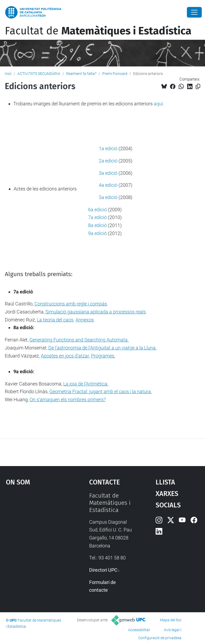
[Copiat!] (198, 87)
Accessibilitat (139, 630)
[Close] (194, 12)
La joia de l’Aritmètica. (86, 384)
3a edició (108, 173)
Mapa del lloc (171, 620)
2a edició (108, 161)
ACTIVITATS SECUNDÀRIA (39, 74)
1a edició (108, 148)
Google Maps (36, 532)
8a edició (97, 225)
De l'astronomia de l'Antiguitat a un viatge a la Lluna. (102, 348)
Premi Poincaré (115, 74)
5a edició (108, 197)
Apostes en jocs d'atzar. (65, 356)
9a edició (98, 233)
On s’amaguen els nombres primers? (68, 399)
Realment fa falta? (81, 74)
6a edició (97, 210)
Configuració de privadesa (160, 638)
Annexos (85, 320)
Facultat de (98, 31)
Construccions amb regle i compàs (71, 304)
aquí (158, 104)
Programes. (103, 356)
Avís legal (172, 630)
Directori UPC (103, 570)
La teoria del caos (55, 320)
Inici (8, 74)
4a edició (109, 185)
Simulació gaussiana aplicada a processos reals (96, 312)
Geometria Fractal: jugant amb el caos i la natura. (101, 391)
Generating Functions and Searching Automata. (79, 340)
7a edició (97, 217)
